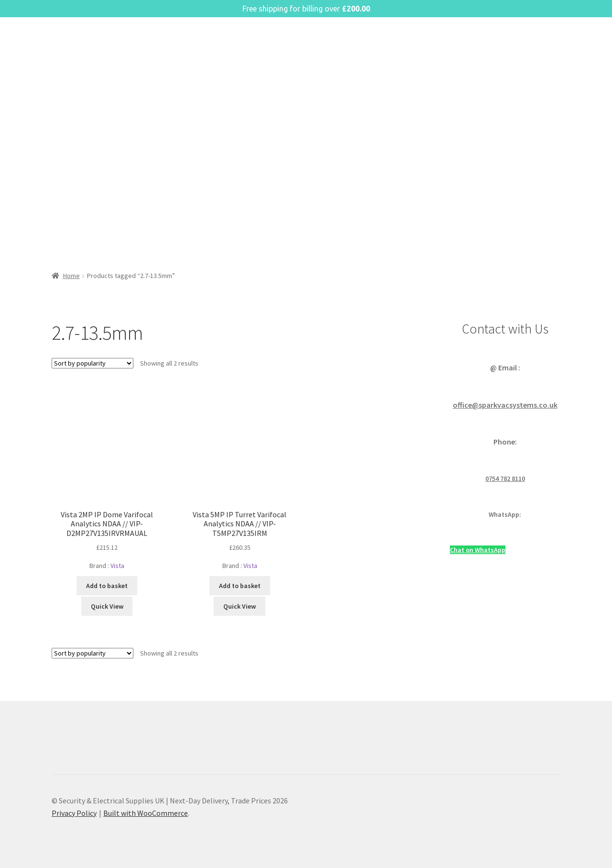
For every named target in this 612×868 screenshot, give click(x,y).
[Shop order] (93, 363)
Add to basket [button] (107, 586)
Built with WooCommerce (146, 813)
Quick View (107, 606)
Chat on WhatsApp (478, 550)
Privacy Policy (74, 813)
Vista (117, 566)
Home (71, 276)
